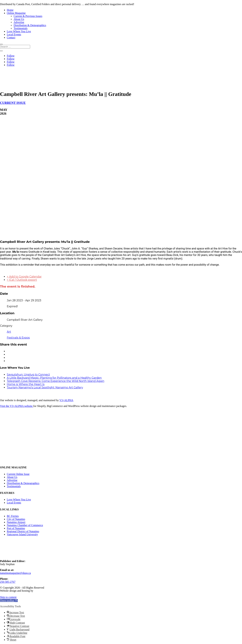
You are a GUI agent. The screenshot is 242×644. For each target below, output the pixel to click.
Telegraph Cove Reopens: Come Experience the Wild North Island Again (56, 381)
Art (9, 332)
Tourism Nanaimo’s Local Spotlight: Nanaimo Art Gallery (45, 387)
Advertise (19, 22)
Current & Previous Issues (28, 16)
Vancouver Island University (22, 534)
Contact (11, 37)
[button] (9, 601)
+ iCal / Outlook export (22, 280)
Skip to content (8, 597)
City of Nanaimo (16, 519)
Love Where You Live (19, 31)
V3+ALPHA (66, 400)
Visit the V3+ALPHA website (17, 406)
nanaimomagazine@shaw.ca (15, 573)
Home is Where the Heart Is (26, 384)
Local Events (14, 34)
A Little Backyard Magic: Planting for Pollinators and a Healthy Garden (54, 378)
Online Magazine (16, 13)
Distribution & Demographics (30, 25)
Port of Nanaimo (16, 528)
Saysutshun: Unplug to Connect (28, 375)
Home (10, 10)
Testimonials (21, 28)
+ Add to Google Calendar (24, 277)
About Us (19, 19)
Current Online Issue (18, 474)
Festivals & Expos (18, 338)
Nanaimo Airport (16, 522)
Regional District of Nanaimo (23, 531)
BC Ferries (13, 516)
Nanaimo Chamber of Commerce (25, 525)
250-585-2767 (8, 582)
